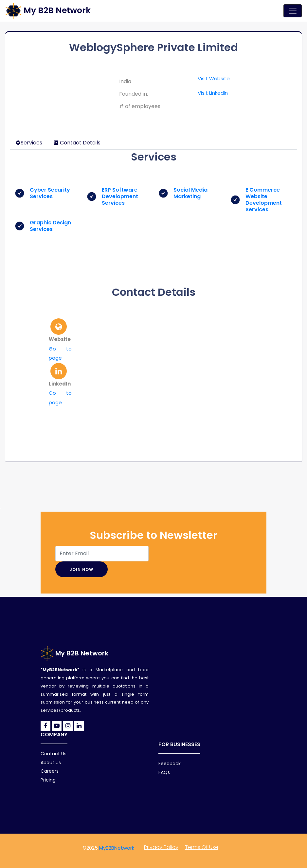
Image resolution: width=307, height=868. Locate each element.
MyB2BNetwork (117, 848)
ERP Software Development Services (120, 196)
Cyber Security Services (50, 193)
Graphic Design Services (50, 226)
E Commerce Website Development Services (264, 200)
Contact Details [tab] (77, 143)
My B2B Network (74, 653)
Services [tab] (29, 143)
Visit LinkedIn (213, 93)
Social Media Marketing (190, 193)
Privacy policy (161, 847)
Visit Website (214, 78)
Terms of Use (202, 847)
